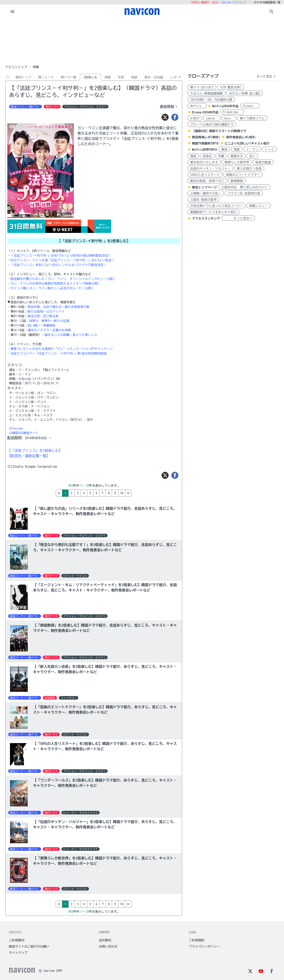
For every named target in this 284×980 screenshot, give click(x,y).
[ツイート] (165, 117)
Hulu (229, 118)
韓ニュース (46, 77)
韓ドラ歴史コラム (252, 118)
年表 (121, 77)
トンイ (269, 149)
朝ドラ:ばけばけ (202, 87)
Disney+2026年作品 (205, 112)
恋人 (252, 156)
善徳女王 (237, 156)
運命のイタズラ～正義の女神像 (49, 330)
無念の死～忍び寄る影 (43, 316)
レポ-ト (176, 77)
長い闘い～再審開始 (41, 325)
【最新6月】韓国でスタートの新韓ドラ (219, 131)
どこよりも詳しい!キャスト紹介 (247, 143)
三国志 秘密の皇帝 (203, 200)
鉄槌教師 (237, 181)
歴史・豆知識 (154, 77)
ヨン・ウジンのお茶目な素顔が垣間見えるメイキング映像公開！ (55, 284)
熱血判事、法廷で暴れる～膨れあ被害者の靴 (59, 307)
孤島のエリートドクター (243, 175)
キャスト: (15, 388)
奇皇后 (207, 156)
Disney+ (250, 106)
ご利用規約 (197, 940)
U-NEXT (195, 118)
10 (122, 493)
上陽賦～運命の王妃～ (206, 193)
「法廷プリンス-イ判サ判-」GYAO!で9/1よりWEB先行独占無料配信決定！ (61, 256)
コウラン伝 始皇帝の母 (244, 193)
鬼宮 (193, 156)
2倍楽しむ (90, 77)
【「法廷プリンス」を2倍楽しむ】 (35, 450)
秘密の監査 (263, 162)
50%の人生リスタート (205, 175)
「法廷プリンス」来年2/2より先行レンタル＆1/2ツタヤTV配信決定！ (59, 265)
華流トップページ (204, 187)
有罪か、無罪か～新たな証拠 (49, 321)
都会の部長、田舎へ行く (207, 181)
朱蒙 (221, 156)
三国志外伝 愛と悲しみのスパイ (245, 187)
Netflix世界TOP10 (204, 150)
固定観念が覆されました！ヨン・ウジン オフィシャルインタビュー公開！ (63, 279)
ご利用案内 (17, 940)
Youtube (18, 429)
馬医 (237, 149)
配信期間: (15, 438)
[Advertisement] (142, 41)
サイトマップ (18, 953)
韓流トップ (23, 77)
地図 (134, 77)
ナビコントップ (16, 67)
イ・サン (252, 149)
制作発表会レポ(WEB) (241, 137)
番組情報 (169, 107)
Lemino (212, 118)
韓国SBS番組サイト (25, 433)
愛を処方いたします (204, 162)
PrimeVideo (232, 112)
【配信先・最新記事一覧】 (29, 456)
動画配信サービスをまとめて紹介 (213, 212)
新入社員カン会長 (249, 169)
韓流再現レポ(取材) (206, 137)
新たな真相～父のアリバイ (46, 311)
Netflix (197, 106)
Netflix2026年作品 (225, 106)
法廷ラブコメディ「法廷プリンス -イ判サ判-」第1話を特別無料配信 (59, 353)
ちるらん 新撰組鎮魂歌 (206, 93)
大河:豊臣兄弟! (231, 87)
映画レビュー (258, 206)
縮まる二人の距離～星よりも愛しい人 (71, 335)
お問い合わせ (108, 946)
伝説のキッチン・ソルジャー (210, 169)
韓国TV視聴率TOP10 (205, 143)
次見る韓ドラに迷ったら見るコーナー (217, 206)
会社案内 (105, 940)
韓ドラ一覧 (69, 77)
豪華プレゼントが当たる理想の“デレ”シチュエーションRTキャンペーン (62, 349)
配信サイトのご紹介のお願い (29, 946)
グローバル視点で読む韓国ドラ (212, 125)
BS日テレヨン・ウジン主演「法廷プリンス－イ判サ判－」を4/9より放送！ (62, 260)
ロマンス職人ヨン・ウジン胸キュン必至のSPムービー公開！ (52, 288)
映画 (108, 77)
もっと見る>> (238, 218)
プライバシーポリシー (204, 946)
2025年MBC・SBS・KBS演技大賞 (211, 100)
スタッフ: (15, 365)
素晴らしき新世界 (237, 162)
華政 (224, 149)
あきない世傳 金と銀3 (245, 93)
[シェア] (175, 117)
